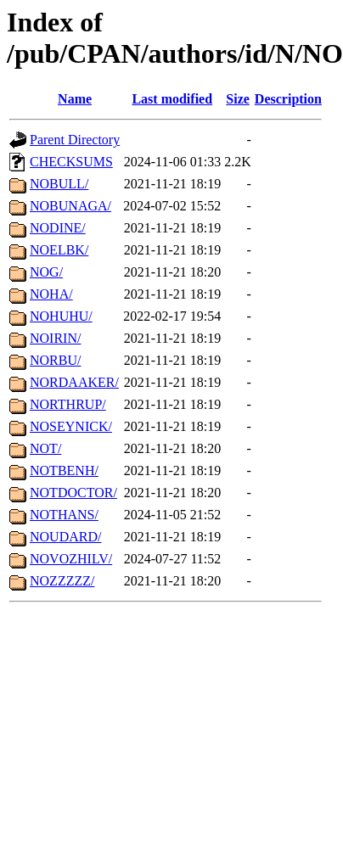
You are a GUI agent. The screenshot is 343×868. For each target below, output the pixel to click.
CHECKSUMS (71, 162)
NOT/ (45, 448)
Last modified (172, 99)
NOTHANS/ (64, 515)
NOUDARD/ (65, 537)
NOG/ (46, 272)
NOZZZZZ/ (62, 581)
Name (75, 99)
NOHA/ (51, 294)
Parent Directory (75, 140)
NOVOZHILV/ (71, 559)
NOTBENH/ (64, 470)
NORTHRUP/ (68, 404)
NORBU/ (55, 360)
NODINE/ (58, 228)
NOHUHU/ (61, 316)
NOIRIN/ (55, 338)
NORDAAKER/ (74, 382)
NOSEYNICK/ (71, 426)
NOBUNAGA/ (70, 206)
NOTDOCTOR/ (73, 493)
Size (238, 99)
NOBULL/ (59, 184)
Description (288, 99)
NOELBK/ (59, 250)
